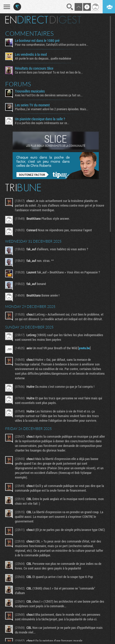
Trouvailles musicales (30, 91)
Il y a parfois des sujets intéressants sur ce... (42, 123)
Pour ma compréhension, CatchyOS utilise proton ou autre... (52, 44)
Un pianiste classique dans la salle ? (40, 119)
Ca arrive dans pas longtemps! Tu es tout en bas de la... (49, 72)
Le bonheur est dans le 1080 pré (37, 41)
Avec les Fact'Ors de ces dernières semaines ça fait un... (49, 95)
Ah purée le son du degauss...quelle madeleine (43, 58)
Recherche (70, 7)
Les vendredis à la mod (31, 54)
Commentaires (29, 33)
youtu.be (84, 348)
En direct (27, 20)
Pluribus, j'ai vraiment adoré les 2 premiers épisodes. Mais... (52, 109)
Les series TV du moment (32, 105)
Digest (65, 20)
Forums (18, 84)
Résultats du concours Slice (34, 68)
